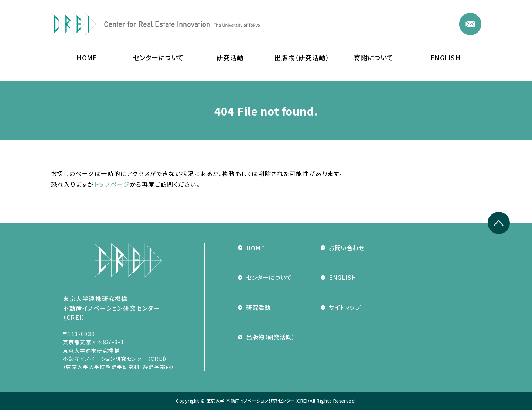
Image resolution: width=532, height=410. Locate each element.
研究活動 (254, 307)
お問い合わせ (342, 248)
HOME (251, 248)
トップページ (112, 184)
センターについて (265, 277)
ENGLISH (338, 277)
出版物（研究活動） (266, 337)
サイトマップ (341, 307)
